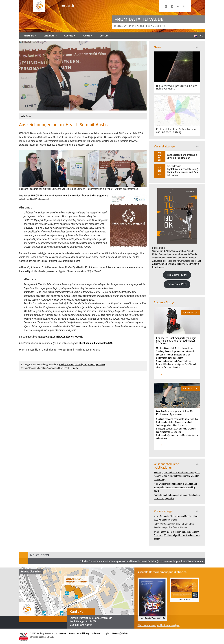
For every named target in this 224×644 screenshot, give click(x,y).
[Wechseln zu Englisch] (196, 36)
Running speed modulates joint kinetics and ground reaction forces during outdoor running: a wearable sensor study (177, 476)
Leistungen (49, 36)
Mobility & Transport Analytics (73, 364)
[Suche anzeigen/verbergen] (201, 35)
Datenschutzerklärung (79, 633)
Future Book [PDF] (177, 284)
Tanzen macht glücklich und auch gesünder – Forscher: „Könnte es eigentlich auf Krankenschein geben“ (177, 535)
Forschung (29, 36)
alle (197, 47)
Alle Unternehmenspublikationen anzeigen (159, 625)
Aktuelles (69, 36)
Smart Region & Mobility (173, 264)
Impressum (61, 633)
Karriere (86, 36)
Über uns (104, 36)
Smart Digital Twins (96, 364)
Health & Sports (71, 368)
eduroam (96, 633)
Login (106, 633)
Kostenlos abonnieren (192, 561)
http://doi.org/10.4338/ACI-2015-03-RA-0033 (60, 337)
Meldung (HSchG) (120, 633)
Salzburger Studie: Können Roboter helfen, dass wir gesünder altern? (176, 518)
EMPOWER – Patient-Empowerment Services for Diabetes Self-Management (69, 195)
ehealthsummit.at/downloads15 (96, 343)
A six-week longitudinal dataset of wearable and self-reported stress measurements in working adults (175, 487)
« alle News (26, 116)
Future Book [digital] (177, 275)
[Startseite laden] (39, 6)
